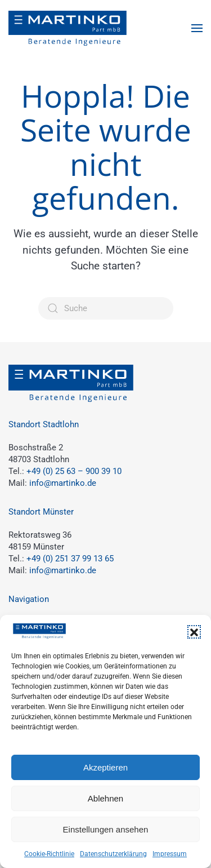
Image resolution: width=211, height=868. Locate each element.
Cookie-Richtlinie (49, 854)
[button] (194, 632)
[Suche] (106, 308)
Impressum (170, 854)
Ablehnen (105, 798)
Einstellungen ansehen (106, 829)
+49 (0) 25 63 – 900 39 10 (74, 471)
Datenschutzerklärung (113, 854)
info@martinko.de (63, 483)
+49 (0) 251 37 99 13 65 (70, 559)
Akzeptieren (105, 767)
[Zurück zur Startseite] (68, 28)
